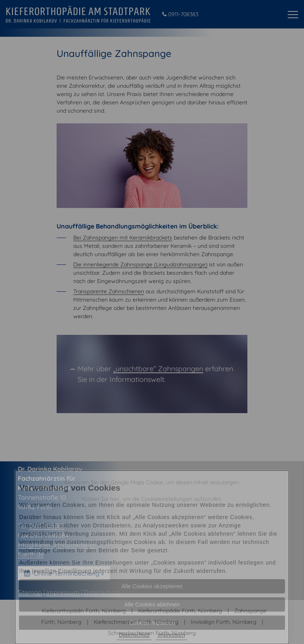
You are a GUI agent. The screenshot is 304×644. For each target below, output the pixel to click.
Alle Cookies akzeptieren (152, 586)
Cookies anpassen (152, 623)
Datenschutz (134, 635)
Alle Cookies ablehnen (152, 604)
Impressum (171, 635)
